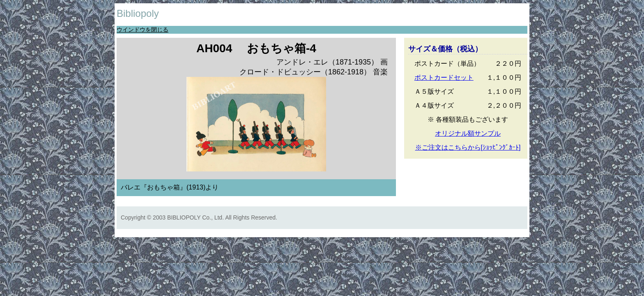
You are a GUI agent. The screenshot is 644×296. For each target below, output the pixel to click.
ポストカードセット (444, 77)
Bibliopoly (138, 13)
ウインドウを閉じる (143, 30)
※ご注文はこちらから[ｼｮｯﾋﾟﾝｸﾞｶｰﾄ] (468, 147)
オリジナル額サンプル (468, 133)
